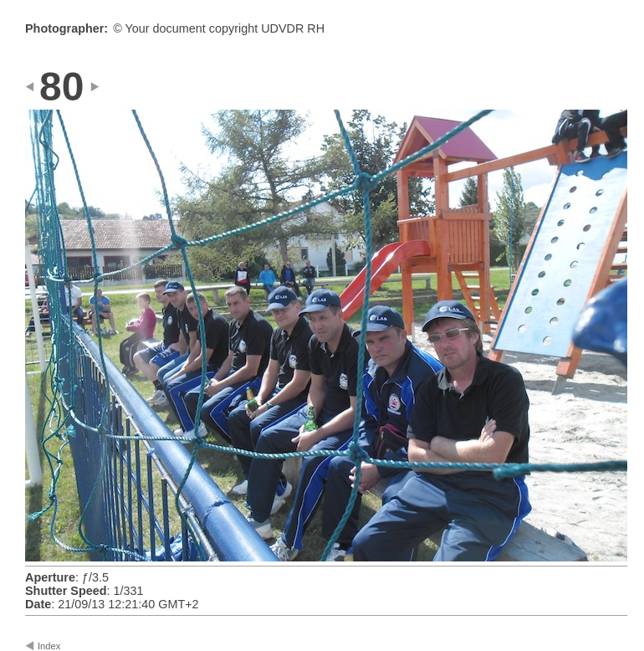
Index (49, 646)
